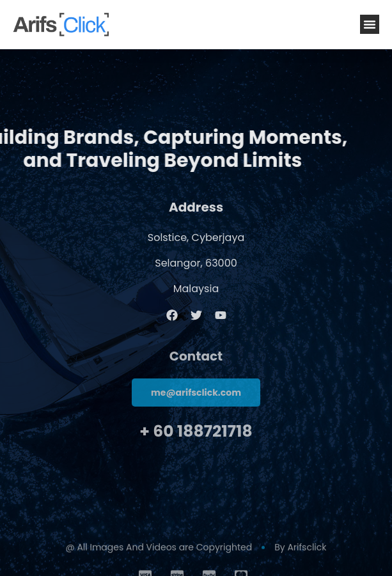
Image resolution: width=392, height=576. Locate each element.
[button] (370, 24)
